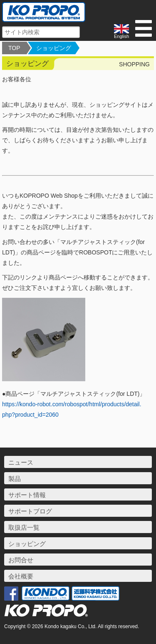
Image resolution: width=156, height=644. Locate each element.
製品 (15, 479)
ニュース (21, 462)
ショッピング (54, 48)
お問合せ (21, 560)
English (121, 31)
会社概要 (21, 576)
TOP (14, 48)
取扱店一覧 (24, 527)
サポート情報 (27, 495)
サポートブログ (30, 511)
